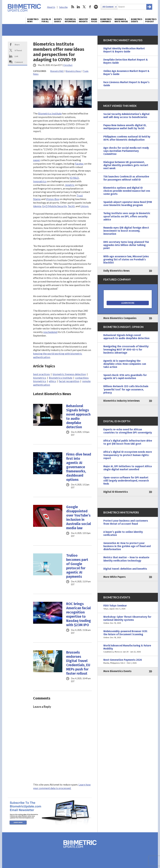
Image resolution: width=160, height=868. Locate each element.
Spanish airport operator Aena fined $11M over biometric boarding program (128, 204)
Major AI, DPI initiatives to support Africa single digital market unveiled (128, 468)
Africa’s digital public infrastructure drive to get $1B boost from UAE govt (128, 442)
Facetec (79, 164)
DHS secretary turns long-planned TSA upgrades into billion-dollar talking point (126, 245)
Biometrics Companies (106, 20)
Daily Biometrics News (117, 271)
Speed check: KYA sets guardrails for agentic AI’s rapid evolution (125, 377)
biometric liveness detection (69, 374)
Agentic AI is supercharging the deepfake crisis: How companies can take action (125, 364)
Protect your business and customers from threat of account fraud (126, 522)
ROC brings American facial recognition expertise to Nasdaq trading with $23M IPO (79, 614)
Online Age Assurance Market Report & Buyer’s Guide (126, 73)
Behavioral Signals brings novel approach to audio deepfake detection (78, 417)
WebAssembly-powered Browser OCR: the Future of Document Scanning (128, 634)
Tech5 (71, 206)
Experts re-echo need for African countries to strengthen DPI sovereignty (128, 431)
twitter (84, 7)
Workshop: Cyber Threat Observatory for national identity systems (128, 620)
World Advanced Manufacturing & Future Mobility (128, 649)
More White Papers (114, 577)
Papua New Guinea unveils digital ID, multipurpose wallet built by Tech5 (125, 127)
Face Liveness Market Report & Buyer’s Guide (126, 84)
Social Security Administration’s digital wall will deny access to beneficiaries (126, 116)
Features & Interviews (70, 20)
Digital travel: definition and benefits (125, 569)
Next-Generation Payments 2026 (128, 662)
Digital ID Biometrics (116, 492)
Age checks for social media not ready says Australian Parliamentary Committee (126, 151)
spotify (96, 7)
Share (17, 44)
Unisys (84, 206)
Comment (19, 62)
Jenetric (70, 185)
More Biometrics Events (117, 671)
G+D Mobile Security (54, 206)
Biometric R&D (57, 71)
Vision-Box (52, 199)
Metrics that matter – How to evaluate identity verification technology (126, 559)
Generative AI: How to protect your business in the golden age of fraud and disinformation (127, 546)
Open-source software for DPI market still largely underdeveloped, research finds (126, 481)
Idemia (37, 206)
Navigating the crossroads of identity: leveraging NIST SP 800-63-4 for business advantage (126, 350)
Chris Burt (68, 65)
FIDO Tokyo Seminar (128, 607)
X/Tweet (18, 50)
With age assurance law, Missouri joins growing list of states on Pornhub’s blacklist (126, 260)
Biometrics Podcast (151, 20)
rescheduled (50, 332)
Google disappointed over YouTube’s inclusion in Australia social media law (79, 518)
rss (73, 7)
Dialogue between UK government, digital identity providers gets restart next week (126, 165)
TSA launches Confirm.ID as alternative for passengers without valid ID (126, 178)
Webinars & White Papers (121, 20)
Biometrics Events (137, 20)
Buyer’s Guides (58, 20)
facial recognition (69, 381)
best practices (41, 374)
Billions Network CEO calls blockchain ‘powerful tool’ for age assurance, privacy (126, 389)
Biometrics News (33, 20)
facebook (90, 7)
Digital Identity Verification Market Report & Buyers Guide (124, 50)
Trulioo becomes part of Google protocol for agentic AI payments (77, 566)
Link (16, 56)
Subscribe (63, 7)
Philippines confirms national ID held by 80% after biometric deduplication (127, 138)
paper (37, 160)
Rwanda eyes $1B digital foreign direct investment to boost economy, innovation (126, 231)
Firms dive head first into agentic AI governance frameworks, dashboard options (79, 467)
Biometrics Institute (50, 113)
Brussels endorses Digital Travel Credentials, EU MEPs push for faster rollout (78, 663)
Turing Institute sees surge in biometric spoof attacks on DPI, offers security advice (127, 216)
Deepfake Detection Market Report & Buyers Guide (126, 61)
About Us (51, 7)
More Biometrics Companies (120, 318)
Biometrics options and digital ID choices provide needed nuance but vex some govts (127, 191)
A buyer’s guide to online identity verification (123, 534)
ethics (52, 381)
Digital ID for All (46, 20)
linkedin (78, 7)
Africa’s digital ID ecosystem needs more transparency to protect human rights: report (128, 455)
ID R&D (74, 178)
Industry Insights (83, 20)
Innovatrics (40, 181)
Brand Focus (94, 20)
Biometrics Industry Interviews (122, 401)
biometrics (40, 378)
